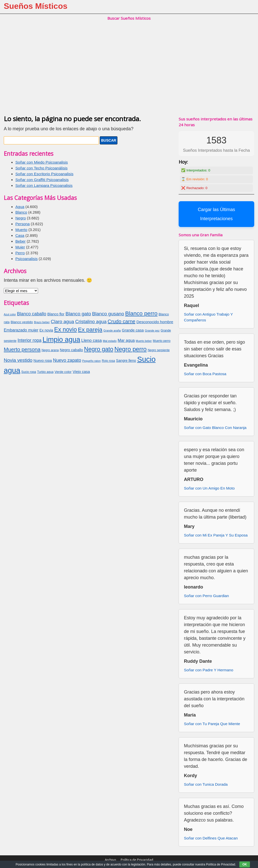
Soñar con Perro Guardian (206, 596)
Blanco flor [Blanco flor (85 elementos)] (56, 314)
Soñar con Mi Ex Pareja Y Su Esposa (216, 535)
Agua (20, 207)
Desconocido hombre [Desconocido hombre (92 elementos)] (155, 322)
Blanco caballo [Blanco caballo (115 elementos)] (31, 314)
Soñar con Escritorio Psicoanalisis (44, 174)
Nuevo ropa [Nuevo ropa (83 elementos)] (43, 361)
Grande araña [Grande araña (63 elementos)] (112, 330)
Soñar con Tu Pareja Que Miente (212, 724)
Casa (20, 235)
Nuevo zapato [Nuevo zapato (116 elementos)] (67, 360)
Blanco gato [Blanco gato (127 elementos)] (78, 314)
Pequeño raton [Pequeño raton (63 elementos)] (91, 361)
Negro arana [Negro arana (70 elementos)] (50, 350)
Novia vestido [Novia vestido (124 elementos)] (18, 360)
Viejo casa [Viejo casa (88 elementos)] (81, 372)
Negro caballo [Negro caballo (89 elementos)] (71, 350)
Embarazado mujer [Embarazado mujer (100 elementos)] (21, 330)
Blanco (21, 212)
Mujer (20, 247)
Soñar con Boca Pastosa (205, 374)
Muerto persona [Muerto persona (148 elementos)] (22, 349)
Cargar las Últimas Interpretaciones (216, 214)
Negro (21, 218)
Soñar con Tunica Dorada (206, 784)
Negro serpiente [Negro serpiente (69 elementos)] (159, 350)
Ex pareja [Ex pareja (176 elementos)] (90, 329)
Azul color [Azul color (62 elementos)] (10, 314)
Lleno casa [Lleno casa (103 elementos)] (92, 340)
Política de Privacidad (137, 860)
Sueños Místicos (36, 6)
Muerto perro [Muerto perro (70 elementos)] (162, 341)
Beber (21, 241)
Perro (20, 253)
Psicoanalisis (26, 259)
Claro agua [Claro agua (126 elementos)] (63, 322)
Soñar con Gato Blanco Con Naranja (215, 428)
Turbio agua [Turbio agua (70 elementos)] (45, 372)
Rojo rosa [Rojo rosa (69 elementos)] (108, 361)
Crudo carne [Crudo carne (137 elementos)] (121, 321)
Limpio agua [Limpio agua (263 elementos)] (61, 339)
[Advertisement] (129, 73)
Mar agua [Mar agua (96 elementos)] (126, 340)
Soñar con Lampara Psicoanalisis (44, 185)
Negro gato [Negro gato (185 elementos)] (99, 349)
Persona (23, 224)
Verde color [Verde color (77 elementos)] (63, 372)
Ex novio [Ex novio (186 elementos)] (66, 329)
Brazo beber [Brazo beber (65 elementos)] (42, 322)
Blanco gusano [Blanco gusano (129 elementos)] (108, 314)
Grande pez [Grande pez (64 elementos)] (152, 330)
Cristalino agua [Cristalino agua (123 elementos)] (91, 322)
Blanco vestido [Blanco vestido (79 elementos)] (22, 322)
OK (245, 864)
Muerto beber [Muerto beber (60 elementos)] (144, 341)
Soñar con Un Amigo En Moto (209, 488)
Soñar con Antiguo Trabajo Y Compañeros (208, 317)
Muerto (21, 230)
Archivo (110, 860)
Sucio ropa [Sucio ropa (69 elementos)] (29, 372)
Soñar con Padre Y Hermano (209, 670)
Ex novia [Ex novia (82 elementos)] (46, 330)
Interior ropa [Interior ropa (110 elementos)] (30, 340)
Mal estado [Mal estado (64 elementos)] (110, 341)
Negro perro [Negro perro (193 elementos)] (131, 349)
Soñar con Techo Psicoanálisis (41, 168)
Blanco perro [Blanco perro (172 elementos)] (141, 313)
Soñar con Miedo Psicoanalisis (42, 162)
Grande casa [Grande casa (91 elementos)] (133, 330)
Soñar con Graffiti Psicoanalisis (42, 180)
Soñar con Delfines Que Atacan (211, 838)
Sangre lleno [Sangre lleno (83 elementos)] (126, 361)
